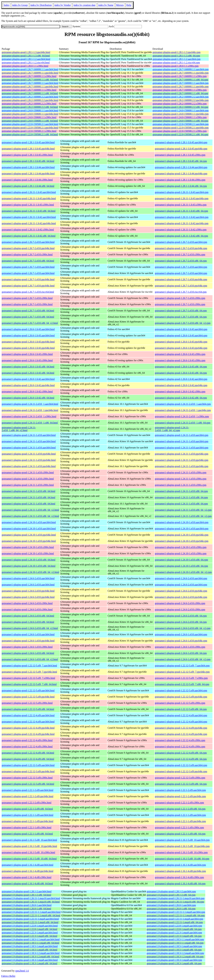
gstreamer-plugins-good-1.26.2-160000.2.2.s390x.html (29, 104)
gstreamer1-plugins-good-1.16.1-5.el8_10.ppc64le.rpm (182, 846)
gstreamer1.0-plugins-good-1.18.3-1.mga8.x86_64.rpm (174, 963)
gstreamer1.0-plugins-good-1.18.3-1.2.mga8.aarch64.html (31, 953)
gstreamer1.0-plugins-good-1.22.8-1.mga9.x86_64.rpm (174, 929)
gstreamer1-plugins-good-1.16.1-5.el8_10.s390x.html (28, 852)
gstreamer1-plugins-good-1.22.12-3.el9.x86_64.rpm (181, 784)
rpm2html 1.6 (22, 971)
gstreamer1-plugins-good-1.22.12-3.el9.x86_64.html (28, 784)
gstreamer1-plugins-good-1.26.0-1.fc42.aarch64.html (28, 379)
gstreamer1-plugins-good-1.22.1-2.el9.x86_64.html (27, 809)
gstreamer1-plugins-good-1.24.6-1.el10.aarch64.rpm (181, 634)
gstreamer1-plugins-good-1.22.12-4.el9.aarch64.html (28, 715)
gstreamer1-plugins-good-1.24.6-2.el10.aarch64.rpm (181, 578)
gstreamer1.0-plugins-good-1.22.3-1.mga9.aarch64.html (30, 933)
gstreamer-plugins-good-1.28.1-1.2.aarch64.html (26, 59)
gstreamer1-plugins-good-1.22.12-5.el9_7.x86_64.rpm (182, 684)
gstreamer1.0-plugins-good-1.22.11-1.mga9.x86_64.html (30, 922)
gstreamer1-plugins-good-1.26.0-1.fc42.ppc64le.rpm (181, 385)
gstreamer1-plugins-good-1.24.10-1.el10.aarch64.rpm (182, 522)
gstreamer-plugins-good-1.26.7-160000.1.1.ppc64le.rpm (181, 86)
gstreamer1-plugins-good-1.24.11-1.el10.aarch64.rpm (182, 435)
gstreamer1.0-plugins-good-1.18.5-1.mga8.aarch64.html (30, 946)
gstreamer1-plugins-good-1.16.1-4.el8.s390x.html (27, 877)
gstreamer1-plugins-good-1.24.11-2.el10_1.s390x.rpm (182, 416)
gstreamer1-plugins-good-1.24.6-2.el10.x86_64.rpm (181, 616)
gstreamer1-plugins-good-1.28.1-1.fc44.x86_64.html (28, 186)
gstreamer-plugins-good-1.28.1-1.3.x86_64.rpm (176, 56)
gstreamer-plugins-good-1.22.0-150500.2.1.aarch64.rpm (181, 124)
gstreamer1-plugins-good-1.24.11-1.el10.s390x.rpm (181, 472)
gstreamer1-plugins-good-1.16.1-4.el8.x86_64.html (27, 884)
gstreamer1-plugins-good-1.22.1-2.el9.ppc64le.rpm (180, 796)
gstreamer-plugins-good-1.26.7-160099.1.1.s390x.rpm (180, 76)
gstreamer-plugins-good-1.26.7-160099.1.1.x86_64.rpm (180, 80)
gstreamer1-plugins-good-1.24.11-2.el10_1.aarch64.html (30, 404)
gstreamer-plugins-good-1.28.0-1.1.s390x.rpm (176, 66)
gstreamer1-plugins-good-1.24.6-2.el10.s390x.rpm (180, 603)
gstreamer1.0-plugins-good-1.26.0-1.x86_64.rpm (171, 909)
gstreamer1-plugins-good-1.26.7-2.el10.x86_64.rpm (181, 261)
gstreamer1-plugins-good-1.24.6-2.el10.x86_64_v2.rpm (183, 628)
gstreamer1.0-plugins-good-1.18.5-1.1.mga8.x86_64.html (30, 943)
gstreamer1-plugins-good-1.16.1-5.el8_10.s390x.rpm (181, 852)
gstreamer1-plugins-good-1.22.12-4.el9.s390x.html (27, 740)
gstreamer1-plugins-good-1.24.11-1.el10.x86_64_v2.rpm (183, 510)
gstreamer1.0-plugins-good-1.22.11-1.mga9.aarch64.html (30, 919)
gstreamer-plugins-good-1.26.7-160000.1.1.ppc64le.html (30, 86)
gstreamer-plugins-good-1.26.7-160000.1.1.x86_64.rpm (180, 93)
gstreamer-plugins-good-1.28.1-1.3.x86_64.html (26, 56)
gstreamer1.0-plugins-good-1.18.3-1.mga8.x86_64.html (29, 963)
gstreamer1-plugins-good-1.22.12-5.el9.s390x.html (27, 703)
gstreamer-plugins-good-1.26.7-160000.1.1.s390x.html (29, 90)
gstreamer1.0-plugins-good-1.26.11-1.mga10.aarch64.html (31, 898)
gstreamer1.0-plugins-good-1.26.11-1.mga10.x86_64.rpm (175, 902)
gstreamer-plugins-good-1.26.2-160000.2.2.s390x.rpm (180, 104)
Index (7, 5)
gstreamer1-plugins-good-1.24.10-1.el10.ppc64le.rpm (182, 535)
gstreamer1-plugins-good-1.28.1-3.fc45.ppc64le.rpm (181, 149)
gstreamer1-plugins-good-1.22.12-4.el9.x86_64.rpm (181, 753)
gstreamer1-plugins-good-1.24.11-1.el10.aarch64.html (29, 435)
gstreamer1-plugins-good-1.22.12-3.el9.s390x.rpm (180, 778)
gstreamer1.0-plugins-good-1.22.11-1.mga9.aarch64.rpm (175, 919)
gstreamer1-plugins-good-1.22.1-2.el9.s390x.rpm (179, 803)
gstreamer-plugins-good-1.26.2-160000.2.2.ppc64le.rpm (181, 100)
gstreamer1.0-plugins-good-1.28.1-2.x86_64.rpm (171, 895)
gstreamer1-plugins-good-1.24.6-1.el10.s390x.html (27, 647)
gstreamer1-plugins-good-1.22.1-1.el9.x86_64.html (27, 834)
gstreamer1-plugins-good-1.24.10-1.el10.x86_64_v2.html (30, 572)
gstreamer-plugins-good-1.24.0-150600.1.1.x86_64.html (30, 121)
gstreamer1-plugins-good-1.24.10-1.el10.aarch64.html (29, 522)
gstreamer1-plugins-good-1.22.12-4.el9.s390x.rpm (180, 740)
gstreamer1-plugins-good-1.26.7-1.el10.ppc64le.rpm (181, 279)
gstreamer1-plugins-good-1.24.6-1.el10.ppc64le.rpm (181, 641)
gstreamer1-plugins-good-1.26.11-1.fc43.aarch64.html (29, 192)
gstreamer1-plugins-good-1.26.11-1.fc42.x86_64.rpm (182, 236)
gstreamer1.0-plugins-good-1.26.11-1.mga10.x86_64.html (31, 902)
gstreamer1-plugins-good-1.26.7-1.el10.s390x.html (27, 298)
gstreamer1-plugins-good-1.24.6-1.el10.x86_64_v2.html (30, 659)
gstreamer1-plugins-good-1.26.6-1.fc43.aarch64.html (28, 329)
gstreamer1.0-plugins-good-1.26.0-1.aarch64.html (27, 905)
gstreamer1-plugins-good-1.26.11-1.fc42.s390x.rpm (181, 230)
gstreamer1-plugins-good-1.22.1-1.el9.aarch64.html (28, 815)
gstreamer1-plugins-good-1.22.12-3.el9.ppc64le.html (28, 771)
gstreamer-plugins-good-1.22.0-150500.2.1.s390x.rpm (180, 131)
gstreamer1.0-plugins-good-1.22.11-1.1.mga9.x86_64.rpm (176, 915)
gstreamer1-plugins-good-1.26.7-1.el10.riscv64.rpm (181, 292)
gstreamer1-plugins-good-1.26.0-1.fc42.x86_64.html (28, 398)
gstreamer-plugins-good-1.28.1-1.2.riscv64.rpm (176, 63)
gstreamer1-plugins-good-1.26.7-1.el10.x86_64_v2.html (30, 323)
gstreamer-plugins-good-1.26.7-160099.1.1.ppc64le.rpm (181, 73)
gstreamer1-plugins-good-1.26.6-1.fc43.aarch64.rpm (181, 329)
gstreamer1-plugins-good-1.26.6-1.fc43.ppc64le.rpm (181, 342)
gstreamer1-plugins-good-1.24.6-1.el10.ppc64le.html (28, 641)
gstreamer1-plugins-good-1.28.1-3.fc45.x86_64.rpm (181, 161)
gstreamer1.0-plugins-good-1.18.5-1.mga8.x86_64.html (29, 950)
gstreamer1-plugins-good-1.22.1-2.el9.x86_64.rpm (180, 809)
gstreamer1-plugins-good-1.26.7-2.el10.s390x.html (27, 254)
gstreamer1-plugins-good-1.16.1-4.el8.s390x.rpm (179, 877)
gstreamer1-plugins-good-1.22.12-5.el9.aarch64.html (28, 690)
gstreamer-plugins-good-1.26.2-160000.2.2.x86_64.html (30, 107)
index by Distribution (41, 5)
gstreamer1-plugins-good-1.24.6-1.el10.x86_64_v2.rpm (183, 659)
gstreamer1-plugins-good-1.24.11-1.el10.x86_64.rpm (181, 491)
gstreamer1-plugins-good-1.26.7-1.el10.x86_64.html (28, 311)
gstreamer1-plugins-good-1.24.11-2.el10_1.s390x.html (29, 416)
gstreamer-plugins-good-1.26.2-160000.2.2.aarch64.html (30, 97)
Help (129, 5)
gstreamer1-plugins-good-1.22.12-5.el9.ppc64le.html (28, 697)
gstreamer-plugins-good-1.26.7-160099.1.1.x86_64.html (30, 80)
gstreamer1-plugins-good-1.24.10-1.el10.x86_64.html (29, 560)
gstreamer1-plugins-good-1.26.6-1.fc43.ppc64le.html (28, 342)
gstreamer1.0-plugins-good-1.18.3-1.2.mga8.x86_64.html (30, 957)
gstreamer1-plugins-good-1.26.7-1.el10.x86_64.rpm (181, 311)
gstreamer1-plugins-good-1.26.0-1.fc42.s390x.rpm (180, 392)
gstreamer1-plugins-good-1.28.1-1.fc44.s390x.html (27, 180)
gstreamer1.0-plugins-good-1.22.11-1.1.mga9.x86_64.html (31, 915)
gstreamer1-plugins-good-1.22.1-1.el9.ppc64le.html (28, 821)
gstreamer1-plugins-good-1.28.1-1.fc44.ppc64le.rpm (181, 174)
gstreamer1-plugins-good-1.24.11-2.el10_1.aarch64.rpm (183, 404)
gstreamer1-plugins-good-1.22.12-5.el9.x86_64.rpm (181, 709)
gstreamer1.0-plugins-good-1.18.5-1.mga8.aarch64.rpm (174, 946)
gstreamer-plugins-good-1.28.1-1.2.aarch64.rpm (177, 59)
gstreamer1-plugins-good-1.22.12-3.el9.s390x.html (27, 778)
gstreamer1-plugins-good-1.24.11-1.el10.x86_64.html (29, 491)
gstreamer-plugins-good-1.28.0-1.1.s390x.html (25, 66)
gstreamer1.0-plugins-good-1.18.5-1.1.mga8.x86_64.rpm (175, 943)
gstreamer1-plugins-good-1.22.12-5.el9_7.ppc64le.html (29, 672)
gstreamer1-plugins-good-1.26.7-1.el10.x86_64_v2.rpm (183, 323)
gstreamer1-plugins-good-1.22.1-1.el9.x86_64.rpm (180, 834)
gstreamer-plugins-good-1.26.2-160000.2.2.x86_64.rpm (180, 107)
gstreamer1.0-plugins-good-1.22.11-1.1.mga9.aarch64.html (31, 912)
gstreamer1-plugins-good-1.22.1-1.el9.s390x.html (27, 827)
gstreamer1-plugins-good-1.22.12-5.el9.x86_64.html (28, 709)
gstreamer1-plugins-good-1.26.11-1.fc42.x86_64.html (29, 236)
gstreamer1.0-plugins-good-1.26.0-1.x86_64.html (26, 909)
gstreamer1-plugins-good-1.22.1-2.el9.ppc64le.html (28, 796)
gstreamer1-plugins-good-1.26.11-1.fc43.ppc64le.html (29, 198)
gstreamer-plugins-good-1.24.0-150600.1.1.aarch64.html (30, 110)
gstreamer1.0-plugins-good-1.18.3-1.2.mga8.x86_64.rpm (175, 957)
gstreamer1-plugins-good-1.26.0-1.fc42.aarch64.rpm (181, 379)
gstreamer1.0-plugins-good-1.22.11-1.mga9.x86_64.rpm (175, 922)
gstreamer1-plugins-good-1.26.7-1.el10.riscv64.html (28, 292)
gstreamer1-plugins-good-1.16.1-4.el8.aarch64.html (28, 865)
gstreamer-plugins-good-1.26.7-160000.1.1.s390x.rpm (180, 90)
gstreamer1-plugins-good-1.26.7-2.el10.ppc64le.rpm (181, 248)
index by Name (106, 5)
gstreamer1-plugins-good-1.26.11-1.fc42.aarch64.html (29, 217)
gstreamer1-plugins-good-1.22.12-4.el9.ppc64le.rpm (181, 728)
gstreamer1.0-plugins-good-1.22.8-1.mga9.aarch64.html (30, 926)
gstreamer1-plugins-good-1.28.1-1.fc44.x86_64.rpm (181, 186)
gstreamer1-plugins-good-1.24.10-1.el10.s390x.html (28, 547)
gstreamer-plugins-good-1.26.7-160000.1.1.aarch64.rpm (181, 83)
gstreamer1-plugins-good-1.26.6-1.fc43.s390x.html (27, 354)
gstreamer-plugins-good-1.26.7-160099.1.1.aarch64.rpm (181, 69)
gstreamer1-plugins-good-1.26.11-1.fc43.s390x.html (28, 205)
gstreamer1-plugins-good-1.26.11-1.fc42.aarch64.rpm (182, 217)
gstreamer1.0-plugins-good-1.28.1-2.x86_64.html (26, 895)
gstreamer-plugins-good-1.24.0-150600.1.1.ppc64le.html (30, 114)
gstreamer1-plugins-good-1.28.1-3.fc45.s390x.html (27, 155)
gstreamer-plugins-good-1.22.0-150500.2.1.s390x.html (29, 131)
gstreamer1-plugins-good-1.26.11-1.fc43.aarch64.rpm (182, 192)
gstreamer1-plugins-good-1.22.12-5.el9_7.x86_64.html (29, 684)
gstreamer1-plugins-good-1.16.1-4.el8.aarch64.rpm (180, 865)
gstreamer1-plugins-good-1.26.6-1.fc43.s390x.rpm (180, 354)
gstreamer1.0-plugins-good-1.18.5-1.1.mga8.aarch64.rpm (175, 939)
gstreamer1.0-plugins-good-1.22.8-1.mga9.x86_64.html (29, 929)
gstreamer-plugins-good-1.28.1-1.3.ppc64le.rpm (177, 52)
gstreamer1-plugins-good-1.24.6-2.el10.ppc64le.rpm (181, 591)
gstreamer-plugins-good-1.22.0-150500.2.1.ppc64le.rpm (181, 128)
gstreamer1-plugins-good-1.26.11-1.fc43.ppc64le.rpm (182, 198)
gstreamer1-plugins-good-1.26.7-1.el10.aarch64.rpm (181, 267)
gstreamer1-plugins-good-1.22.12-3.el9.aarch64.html (28, 765)
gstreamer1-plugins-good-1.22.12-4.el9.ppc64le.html (28, 728)
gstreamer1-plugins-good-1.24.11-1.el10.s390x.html (28, 472)
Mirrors (120, 5)
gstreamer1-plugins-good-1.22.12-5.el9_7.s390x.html (28, 678)
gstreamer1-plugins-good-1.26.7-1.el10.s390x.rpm (180, 298)
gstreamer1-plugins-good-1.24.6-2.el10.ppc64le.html (28, 591)
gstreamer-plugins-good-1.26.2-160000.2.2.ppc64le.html (30, 100)
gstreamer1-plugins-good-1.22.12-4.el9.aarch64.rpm (181, 715)
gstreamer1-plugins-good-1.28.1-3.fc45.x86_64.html (28, 161)
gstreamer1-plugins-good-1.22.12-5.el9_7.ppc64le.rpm (182, 672)
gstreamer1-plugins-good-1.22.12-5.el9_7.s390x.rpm (181, 678)
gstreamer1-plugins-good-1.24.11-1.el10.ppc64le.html (29, 454)
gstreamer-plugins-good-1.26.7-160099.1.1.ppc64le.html (30, 73)
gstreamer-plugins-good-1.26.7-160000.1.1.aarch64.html (30, 83)
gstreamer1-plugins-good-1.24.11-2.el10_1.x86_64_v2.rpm (172, 429)
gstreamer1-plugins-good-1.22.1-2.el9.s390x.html (27, 803)
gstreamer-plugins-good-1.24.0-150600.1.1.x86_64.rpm (180, 121)
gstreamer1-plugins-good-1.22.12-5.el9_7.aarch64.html (29, 666)
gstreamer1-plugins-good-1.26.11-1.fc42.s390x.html (28, 230)
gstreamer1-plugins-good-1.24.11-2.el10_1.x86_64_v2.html (19, 429)
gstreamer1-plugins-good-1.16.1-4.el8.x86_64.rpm (180, 884)
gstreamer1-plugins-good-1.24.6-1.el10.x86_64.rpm (181, 653)
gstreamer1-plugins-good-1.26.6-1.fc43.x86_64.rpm (181, 367)
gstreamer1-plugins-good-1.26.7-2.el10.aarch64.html (28, 242)
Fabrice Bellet (8, 976)
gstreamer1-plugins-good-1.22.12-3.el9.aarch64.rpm (181, 765)
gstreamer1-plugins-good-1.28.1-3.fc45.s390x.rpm (180, 155)
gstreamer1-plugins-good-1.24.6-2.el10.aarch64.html (28, 578)
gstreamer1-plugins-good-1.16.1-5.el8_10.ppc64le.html (29, 846)
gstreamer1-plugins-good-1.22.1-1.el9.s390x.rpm (179, 827)
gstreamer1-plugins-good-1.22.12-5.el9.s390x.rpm (180, 703)
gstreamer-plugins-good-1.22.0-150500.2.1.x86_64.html (30, 134)
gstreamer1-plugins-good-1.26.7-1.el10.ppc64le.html (28, 279)
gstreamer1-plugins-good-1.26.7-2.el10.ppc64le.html (28, 248)
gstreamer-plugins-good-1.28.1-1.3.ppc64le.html (26, 52)
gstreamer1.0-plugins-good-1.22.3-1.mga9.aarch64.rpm (174, 933)
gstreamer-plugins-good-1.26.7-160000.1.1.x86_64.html (30, 93)
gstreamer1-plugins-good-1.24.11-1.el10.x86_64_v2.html (30, 510)
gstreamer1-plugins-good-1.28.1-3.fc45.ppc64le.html (28, 149)
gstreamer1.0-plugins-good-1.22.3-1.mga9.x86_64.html (29, 936)
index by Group (20, 5)
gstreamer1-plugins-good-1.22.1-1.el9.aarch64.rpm (180, 815)
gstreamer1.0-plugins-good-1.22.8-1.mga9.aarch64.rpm (174, 926)
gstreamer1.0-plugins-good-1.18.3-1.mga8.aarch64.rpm (174, 960)
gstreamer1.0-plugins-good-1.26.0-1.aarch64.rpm (171, 905)
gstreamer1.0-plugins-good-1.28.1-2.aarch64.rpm (171, 891)
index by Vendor (63, 5)
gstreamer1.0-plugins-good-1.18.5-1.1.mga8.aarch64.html (31, 939)
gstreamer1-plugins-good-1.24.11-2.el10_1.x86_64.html (30, 423)
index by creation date (84, 5)
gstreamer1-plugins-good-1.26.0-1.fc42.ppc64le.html (28, 385)
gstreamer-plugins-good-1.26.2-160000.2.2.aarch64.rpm (181, 97)
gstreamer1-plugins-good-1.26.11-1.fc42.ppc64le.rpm (182, 223)
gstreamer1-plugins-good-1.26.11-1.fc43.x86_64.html (29, 211)
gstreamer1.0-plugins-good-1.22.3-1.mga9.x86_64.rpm (174, 936)
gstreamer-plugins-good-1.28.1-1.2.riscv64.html (26, 63)
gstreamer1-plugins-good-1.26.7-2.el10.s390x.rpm (180, 254)
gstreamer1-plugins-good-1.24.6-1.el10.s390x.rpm (180, 647)
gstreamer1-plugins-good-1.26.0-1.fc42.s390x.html (27, 392)
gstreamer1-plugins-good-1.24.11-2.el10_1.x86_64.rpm (183, 423)
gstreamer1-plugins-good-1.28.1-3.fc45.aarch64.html (28, 142)
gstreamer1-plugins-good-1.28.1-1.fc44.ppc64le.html (28, 174)
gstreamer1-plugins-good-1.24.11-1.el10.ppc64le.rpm (182, 454)
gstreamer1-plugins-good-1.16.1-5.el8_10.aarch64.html (29, 840)
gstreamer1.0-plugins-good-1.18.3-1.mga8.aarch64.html (30, 960)
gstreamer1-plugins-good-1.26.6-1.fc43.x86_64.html (28, 367)
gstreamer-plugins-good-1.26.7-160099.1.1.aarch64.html (30, 69)
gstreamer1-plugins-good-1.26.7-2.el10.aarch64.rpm (181, 242)
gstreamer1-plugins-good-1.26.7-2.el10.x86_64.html (28, 261)
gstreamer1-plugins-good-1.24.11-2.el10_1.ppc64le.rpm (183, 410)
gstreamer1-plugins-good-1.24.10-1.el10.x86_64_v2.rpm (183, 572)
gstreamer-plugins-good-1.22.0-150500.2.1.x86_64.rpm (180, 134)
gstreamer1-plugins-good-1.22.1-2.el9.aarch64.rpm (180, 790)
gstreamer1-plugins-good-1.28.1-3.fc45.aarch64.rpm (181, 142)
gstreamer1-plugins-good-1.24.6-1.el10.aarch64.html (28, 634)
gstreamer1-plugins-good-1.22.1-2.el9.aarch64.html (28, 790)
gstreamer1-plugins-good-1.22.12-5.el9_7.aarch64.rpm (182, 666)
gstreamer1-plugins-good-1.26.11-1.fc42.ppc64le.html (29, 223)
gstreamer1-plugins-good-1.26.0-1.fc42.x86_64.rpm (181, 398)
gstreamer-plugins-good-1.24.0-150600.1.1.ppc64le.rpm (181, 114)
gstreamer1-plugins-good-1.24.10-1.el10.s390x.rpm (181, 547)
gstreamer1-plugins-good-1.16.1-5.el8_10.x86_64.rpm (182, 859)
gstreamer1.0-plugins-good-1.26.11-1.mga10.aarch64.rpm (176, 898)
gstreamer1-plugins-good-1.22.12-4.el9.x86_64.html (28, 753)
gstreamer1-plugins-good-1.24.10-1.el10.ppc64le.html (29, 535)
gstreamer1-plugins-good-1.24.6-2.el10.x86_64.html (28, 616)
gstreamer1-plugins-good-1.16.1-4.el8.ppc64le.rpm (180, 871)
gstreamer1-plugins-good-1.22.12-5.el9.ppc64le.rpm (181, 697)
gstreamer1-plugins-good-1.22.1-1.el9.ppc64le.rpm (180, 821)
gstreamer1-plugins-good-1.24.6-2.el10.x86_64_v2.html (30, 628)
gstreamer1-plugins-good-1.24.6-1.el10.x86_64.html (28, 653)
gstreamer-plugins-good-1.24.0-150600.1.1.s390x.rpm (180, 117)
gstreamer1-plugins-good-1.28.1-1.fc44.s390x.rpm (180, 180)
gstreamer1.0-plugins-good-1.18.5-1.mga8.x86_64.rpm (174, 950)
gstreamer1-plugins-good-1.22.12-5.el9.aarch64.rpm (181, 690)
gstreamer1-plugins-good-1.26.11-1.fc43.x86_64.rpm (182, 211)
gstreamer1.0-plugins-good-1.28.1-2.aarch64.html (27, 891)
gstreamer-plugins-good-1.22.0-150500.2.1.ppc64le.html (30, 128)
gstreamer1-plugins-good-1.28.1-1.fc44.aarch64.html (28, 167)
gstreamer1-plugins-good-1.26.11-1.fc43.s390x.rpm (181, 205)
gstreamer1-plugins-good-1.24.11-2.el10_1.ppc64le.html (30, 410)
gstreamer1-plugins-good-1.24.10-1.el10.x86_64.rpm (182, 560)
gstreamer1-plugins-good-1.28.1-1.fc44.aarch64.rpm (181, 167)
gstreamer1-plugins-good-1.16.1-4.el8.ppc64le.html (28, 871)
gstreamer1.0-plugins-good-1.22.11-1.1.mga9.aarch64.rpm (176, 912)
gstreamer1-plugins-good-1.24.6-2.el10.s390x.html (27, 603)
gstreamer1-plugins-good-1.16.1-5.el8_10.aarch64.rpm (182, 840)
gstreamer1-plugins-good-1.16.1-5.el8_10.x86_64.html (29, 859)
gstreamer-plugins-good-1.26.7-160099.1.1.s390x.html (29, 76)
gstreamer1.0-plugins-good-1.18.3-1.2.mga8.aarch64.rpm (175, 953)
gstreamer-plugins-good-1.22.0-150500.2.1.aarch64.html (30, 124)
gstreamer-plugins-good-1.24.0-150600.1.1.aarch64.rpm (181, 110)
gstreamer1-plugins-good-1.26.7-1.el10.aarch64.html (28, 267)
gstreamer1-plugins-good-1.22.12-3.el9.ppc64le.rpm (181, 771)
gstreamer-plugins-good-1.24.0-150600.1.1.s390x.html (29, 117)
